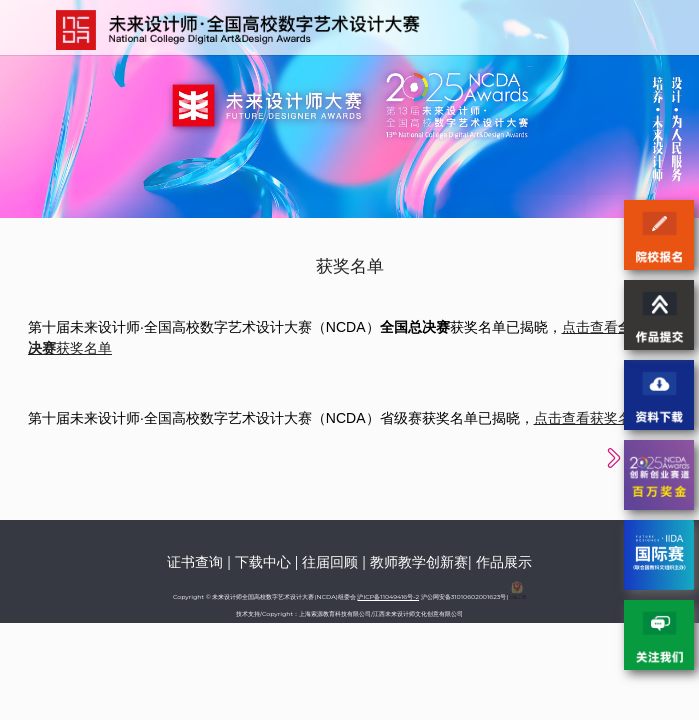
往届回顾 (330, 562)
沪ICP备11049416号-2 (388, 597)
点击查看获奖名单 (590, 418)
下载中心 (263, 562)
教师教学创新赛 (419, 562)
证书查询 (195, 562)
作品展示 (504, 562)
